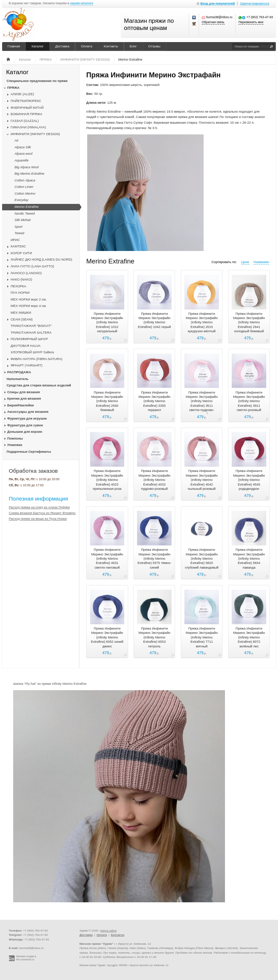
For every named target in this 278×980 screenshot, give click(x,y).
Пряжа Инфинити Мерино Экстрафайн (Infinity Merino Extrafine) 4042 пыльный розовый (202, 480)
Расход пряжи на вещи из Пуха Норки (38, 519)
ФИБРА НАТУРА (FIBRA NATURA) (37, 359)
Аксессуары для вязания (28, 412)
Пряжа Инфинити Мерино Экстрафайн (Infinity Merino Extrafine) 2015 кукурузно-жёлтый (202, 323)
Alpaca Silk (23, 147)
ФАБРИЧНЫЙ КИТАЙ (27, 108)
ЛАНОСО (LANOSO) (26, 273)
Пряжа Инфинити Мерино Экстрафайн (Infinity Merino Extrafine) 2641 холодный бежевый (249, 323)
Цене (245, 262)
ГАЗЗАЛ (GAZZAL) (25, 121)
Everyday (22, 200)
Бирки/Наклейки (20, 405)
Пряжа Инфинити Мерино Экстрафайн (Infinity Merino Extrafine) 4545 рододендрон (249, 480)
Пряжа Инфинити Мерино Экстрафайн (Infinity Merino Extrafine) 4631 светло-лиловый (107, 559)
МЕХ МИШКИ (21, 313)
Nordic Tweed (25, 214)
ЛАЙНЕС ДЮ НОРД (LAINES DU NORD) (41, 260)
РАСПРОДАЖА (19, 372)
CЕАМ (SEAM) (22, 319)
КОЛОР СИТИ (21, 253)
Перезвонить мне (251, 22)
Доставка (62, 46)
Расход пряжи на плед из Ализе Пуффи (39, 507)
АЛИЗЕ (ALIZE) (22, 94)
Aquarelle (22, 160)
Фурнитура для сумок (25, 425)
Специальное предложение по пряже (37, 81)
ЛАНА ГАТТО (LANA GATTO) (32, 266)
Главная (14, 46)
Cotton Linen (24, 187)
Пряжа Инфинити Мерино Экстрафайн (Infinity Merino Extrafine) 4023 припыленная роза (107, 480)
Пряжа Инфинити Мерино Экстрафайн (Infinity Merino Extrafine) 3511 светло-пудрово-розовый (202, 404)
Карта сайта (108, 931)
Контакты (111, 46)
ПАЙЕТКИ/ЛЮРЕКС (26, 101)
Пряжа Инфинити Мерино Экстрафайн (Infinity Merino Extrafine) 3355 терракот (154, 401)
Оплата (86, 46)
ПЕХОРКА (19, 286)
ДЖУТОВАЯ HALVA (26, 346)
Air (17, 140)
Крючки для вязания (24, 399)
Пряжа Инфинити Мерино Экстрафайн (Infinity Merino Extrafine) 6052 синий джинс (107, 637)
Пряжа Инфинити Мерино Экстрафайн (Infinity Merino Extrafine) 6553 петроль (154, 637)
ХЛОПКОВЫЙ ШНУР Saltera (32, 352)
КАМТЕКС (18, 246)
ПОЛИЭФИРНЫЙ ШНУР (29, 339)
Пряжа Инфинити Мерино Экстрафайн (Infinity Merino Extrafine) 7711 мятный (202, 637)
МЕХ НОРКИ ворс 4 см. (29, 306)
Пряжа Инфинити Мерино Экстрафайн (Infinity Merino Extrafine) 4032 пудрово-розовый (154, 480)
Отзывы (154, 46)
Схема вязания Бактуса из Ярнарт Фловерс (42, 513)
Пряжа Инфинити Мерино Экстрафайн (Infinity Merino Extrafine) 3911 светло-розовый (249, 401)
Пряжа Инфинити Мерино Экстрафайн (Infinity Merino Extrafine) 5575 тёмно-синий (154, 559)
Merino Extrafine (27, 207)
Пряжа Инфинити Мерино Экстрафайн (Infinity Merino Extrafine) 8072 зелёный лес (249, 637)
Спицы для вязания (23, 392)
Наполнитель (18, 379)
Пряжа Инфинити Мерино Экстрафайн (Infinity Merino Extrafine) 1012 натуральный (107, 323)
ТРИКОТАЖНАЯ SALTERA (31, 333)
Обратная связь (213, 22)
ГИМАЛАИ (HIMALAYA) (28, 127)
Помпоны (15, 438)
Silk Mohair (23, 220)
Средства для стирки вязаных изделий (39, 385)
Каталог (38, 46)
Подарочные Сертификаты (29, 452)
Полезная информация (38, 499)
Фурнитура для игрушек (27, 419)
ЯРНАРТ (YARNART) (27, 365)
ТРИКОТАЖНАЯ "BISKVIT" (31, 326)
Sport (19, 227)
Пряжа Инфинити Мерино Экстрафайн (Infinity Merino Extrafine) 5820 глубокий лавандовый (202, 559)
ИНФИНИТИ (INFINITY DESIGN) (35, 134)
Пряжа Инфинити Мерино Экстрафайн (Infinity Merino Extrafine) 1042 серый (155, 320)
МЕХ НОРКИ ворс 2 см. (29, 299)
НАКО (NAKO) (22, 279)
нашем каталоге (82, 3)
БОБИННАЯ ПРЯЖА (27, 114)
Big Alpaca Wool (27, 167)
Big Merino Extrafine (30, 174)
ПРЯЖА (13, 88)
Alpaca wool (23, 154)
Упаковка (15, 445)
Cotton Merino (25, 194)
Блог (133, 46)
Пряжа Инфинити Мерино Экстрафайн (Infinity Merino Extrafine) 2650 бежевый (107, 401)
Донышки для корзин (25, 432)
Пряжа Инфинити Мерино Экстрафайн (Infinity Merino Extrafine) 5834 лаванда (249, 559)
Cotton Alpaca (25, 180)
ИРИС (15, 240)
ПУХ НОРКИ (20, 293)
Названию (261, 262)
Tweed (19, 233)
